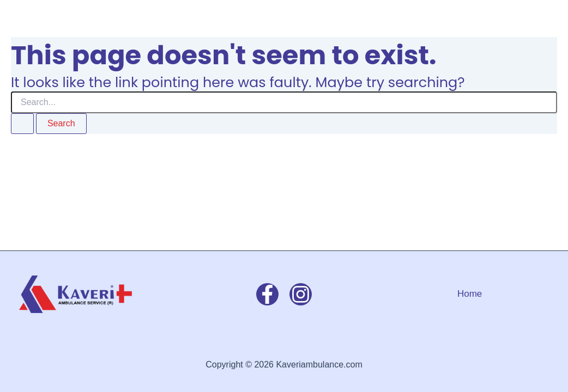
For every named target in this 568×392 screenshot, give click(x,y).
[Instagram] (301, 294)
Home (470, 294)
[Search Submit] (22, 124)
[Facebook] (267, 294)
